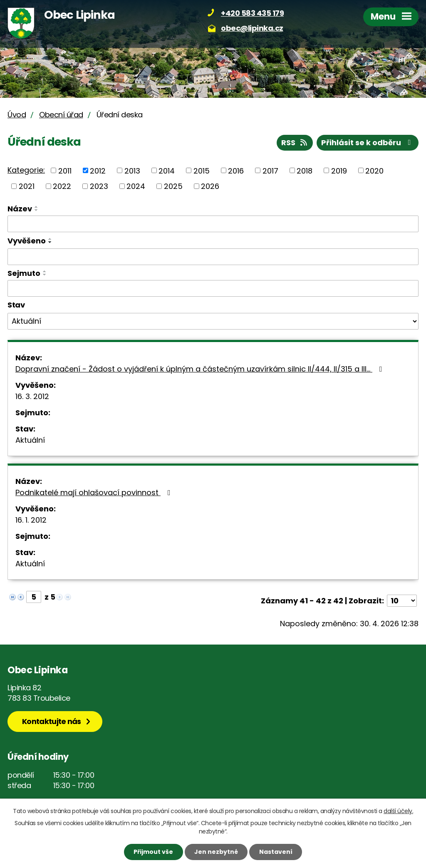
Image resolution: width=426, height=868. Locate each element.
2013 (132, 170)
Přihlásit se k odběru (368, 143)
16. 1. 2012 (31, 520)
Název (20, 209)
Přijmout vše (153, 852)
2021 (27, 186)
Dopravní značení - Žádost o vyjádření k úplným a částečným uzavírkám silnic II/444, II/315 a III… (201, 369)
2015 (202, 170)
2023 (99, 186)
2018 (305, 170)
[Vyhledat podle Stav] (213, 321)
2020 (374, 170)
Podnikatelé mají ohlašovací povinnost (95, 492)
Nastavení (276, 852)
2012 (98, 170)
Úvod (17, 115)
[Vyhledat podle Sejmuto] (213, 288)
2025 (173, 186)
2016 (236, 170)
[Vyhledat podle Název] (213, 224)
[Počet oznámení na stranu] (402, 601)
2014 (167, 170)
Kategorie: (26, 170)
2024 (136, 186)
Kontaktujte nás (52, 721)
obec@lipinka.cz (252, 28)
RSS (295, 143)
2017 (270, 170)
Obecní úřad (61, 115)
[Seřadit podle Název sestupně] (37, 210)
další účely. (398, 811)
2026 (210, 186)
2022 (62, 186)
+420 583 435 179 (252, 13)
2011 (65, 170)
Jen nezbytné (216, 852)
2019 (339, 170)
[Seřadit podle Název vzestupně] (37, 207)
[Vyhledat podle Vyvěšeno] (213, 257)
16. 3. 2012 (32, 396)
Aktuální (30, 440)
